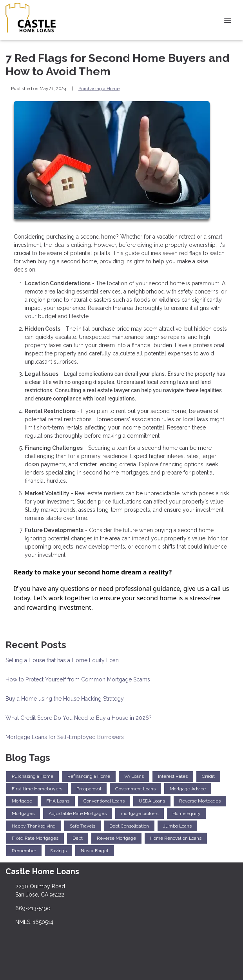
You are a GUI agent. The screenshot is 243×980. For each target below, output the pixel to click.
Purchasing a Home (99, 89)
